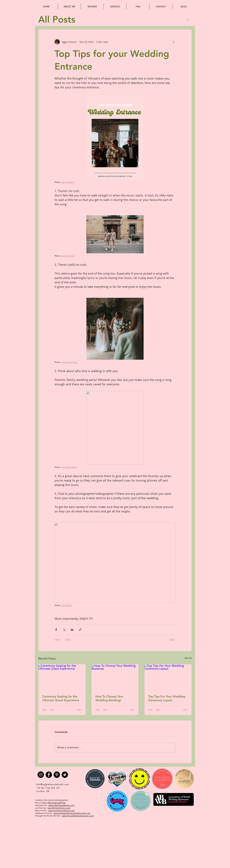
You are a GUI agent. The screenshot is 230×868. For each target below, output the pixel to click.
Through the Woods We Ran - (48, 816)
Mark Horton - (42, 811)
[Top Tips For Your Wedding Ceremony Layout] (168, 677)
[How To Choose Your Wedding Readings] (115, 677)
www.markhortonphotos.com (61, 811)
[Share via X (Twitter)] (64, 630)
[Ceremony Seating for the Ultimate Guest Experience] (62, 677)
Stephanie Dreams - (44, 813)
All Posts (57, 19)
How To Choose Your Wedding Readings (109, 698)
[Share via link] (80, 630)
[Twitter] (65, 775)
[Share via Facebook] (56, 630)
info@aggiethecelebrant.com (53, 784)
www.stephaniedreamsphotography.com (72, 813)
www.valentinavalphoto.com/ (61, 805)
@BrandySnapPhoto (57, 803)
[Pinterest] (57, 775)
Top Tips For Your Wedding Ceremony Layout (167, 698)
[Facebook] (49, 775)
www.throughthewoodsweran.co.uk (78, 816)
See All (188, 658)
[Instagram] (41, 775)
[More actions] (173, 42)
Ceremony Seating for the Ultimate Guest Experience (61, 698)
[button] (188, 19)
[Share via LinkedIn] (72, 630)
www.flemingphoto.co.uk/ (59, 808)
